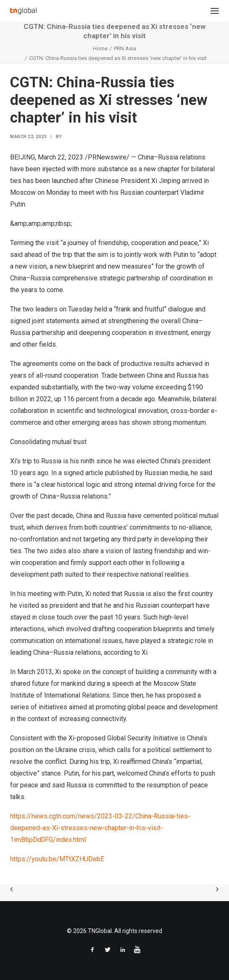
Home (100, 48)
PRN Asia (125, 48)
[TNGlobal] (23, 11)
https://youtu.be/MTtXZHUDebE (57, 859)
